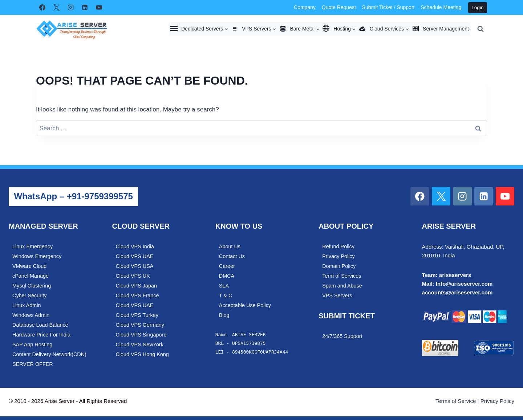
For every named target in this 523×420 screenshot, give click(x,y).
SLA (224, 286)
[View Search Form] (481, 29)
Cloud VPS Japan (136, 286)
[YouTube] (99, 8)
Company (305, 7)
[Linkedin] (85, 8)
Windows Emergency (37, 256)
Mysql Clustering (32, 286)
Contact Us (232, 256)
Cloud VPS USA (134, 266)
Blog (224, 315)
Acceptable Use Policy (245, 305)
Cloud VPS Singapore (141, 335)
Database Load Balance (40, 325)
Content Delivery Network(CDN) (49, 354)
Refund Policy (338, 246)
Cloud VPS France (137, 295)
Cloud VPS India (135, 246)
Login (477, 7)
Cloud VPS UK (133, 276)
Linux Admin (27, 305)
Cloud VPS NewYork (139, 344)
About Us (230, 246)
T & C (226, 295)
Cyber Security (29, 295)
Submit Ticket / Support (388, 7)
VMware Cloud (29, 266)
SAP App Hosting (32, 344)
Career (227, 266)
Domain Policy (339, 266)
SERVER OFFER (33, 364)
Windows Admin (31, 315)
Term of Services (342, 276)
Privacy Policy (338, 256)
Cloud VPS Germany (140, 325)
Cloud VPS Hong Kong (142, 354)
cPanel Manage (31, 276)
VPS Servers (337, 295)
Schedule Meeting (441, 7)
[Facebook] (42, 8)
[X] (56, 8)
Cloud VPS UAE (134, 256)
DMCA (227, 276)
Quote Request (339, 7)
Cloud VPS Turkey (137, 315)
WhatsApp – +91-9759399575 (73, 196)
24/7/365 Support (342, 336)
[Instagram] (70, 8)
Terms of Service (456, 401)
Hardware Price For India (41, 335)
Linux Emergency (33, 246)
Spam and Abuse (342, 286)
